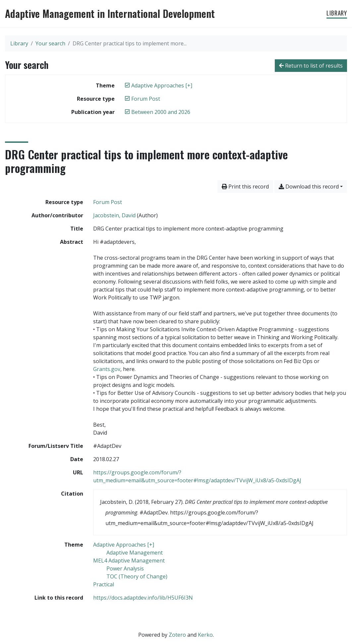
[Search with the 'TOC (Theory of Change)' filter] (137, 576)
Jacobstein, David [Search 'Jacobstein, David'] (114, 215)
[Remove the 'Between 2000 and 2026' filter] (161, 112)
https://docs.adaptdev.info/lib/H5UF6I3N (143, 598)
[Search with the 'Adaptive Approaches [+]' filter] (124, 545)
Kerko (205, 635)
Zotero (177, 635)
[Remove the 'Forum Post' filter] (146, 99)
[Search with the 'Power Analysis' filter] (125, 568)
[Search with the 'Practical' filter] (104, 584)
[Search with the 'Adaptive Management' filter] (135, 553)
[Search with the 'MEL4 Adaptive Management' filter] (129, 561)
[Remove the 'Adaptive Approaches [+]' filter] (162, 85)
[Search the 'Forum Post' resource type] (108, 202)
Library (337, 13)
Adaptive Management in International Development (110, 14)
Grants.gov (107, 369)
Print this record (245, 187)
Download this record (309, 187)
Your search (50, 43)
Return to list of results (311, 66)
